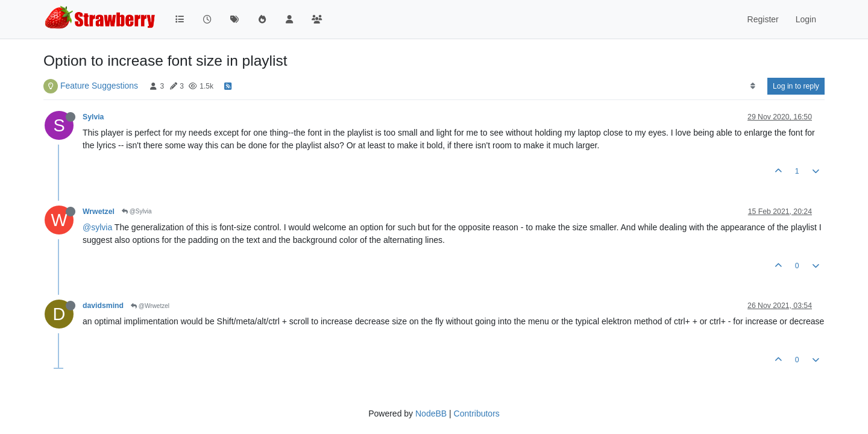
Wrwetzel (99, 212)
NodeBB (431, 414)
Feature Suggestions (99, 86)
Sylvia (93, 117)
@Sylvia (137, 211)
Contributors (477, 414)
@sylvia (97, 227)
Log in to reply (796, 86)
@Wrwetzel (150, 306)
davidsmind (103, 306)
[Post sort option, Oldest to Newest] (753, 86)
